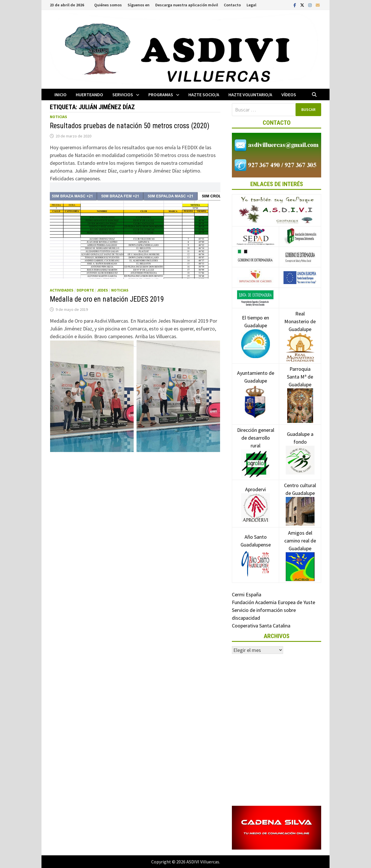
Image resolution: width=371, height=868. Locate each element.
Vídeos (289, 94)
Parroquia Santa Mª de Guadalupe (300, 387)
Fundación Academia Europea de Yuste (273, 602)
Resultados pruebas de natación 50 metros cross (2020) (130, 126)
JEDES (103, 290)
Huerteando (89, 94)
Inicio (60, 94)
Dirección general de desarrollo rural (256, 447)
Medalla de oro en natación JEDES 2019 (107, 299)
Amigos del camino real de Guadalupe (300, 549)
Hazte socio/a (204, 94)
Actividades (62, 290)
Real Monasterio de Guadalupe (300, 330)
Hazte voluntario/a (250, 94)
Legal (251, 5)
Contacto (232, 5)
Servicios (123, 94)
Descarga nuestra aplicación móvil (187, 5)
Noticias (58, 117)
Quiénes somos (108, 5)
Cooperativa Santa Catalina (261, 626)
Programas (161, 94)
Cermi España (247, 594)
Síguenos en (139, 5)
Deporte (85, 290)
